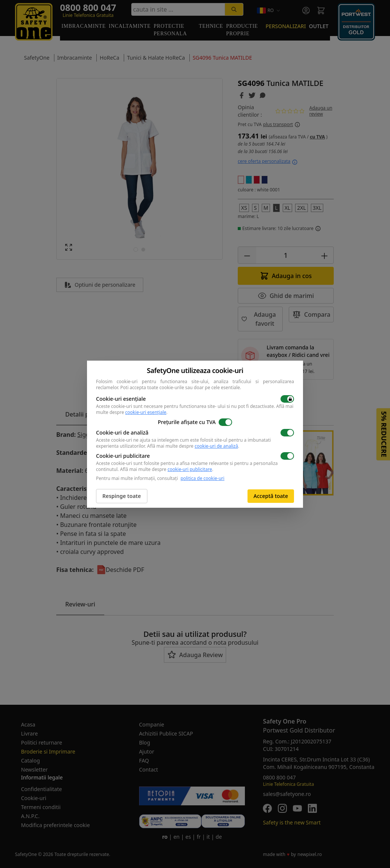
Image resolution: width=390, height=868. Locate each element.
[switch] (287, 399)
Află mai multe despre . (193, 446)
